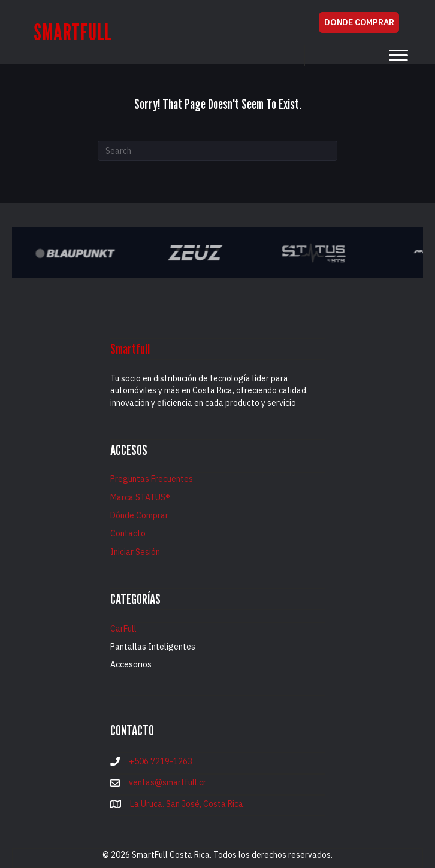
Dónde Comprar (139, 515)
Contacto (128, 533)
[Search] (217, 151)
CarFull (123, 629)
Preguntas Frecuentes (152, 479)
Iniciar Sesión (135, 552)
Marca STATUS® (140, 497)
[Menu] (398, 56)
